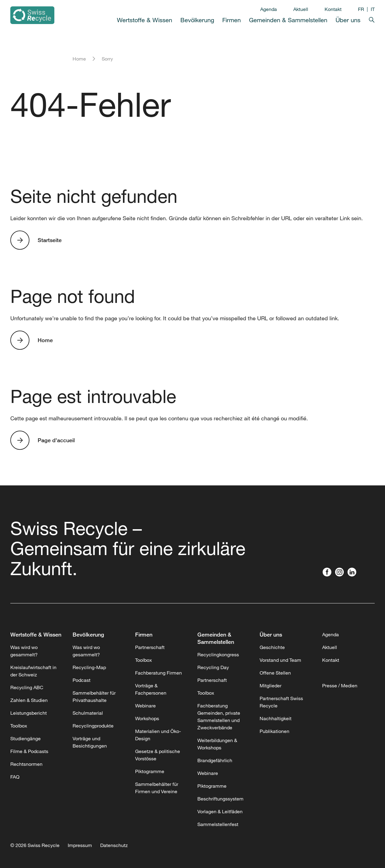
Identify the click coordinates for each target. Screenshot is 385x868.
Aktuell (301, 9)
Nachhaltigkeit (276, 718)
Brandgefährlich (215, 760)
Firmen (232, 20)
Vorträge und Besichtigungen (90, 742)
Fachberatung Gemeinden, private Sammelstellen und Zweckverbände (219, 717)
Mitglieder (271, 686)
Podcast (82, 680)
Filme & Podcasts (29, 751)
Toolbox (19, 726)
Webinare (145, 706)
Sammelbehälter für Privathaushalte (94, 696)
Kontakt (333, 9)
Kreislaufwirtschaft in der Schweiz (33, 671)
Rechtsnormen (26, 764)
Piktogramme (150, 771)
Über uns (348, 20)
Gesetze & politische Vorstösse (158, 755)
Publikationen (274, 731)
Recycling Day (213, 667)
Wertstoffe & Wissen (145, 20)
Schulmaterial (88, 713)
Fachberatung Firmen (158, 673)
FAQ (15, 777)
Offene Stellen (275, 673)
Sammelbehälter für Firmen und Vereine (157, 788)
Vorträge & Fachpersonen (151, 689)
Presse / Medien (340, 686)
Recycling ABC (27, 687)
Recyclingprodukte (93, 726)
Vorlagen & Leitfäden (220, 811)
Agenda (269, 9)
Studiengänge (26, 738)
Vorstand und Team (280, 660)
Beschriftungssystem (220, 799)
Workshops (147, 718)
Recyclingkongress (218, 654)
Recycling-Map (89, 667)
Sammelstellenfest (218, 824)
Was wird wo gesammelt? (24, 651)
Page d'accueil (56, 440)
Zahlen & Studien (29, 700)
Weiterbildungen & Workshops (217, 744)
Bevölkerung (197, 20)
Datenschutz (114, 845)
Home (79, 59)
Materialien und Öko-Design (158, 735)
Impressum (80, 845)
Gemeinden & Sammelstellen (288, 20)
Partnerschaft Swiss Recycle (281, 702)
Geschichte (272, 647)
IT (373, 9)
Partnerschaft (150, 647)
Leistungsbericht (29, 713)
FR (361, 9)
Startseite (50, 240)
